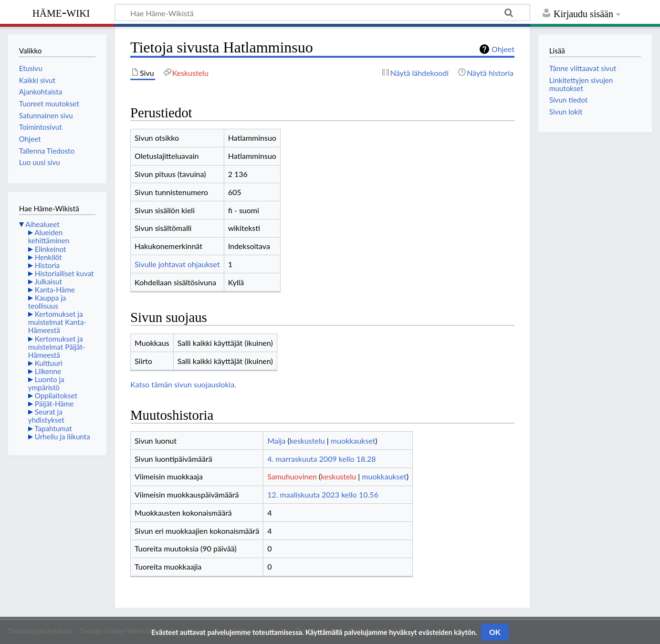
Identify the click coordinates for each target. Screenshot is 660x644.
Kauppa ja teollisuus (47, 302)
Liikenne (48, 371)
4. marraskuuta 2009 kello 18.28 (321, 459)
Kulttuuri (49, 363)
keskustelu (307, 441)
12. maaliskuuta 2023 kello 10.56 (323, 494)
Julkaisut (48, 281)
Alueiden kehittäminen (49, 236)
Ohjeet (503, 49)
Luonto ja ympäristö (46, 383)
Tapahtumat (53, 428)
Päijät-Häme (54, 404)
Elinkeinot (51, 249)
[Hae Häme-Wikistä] (322, 12)
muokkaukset (353, 441)
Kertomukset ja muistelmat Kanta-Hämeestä (57, 322)
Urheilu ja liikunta (63, 436)
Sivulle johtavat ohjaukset (177, 264)
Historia (47, 265)
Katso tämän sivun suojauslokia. (183, 384)
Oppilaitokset (56, 395)
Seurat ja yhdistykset (46, 416)
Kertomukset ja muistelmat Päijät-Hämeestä (57, 347)
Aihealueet (42, 224)
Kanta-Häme (55, 290)
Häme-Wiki (61, 12)
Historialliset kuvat (64, 273)
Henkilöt (48, 257)
